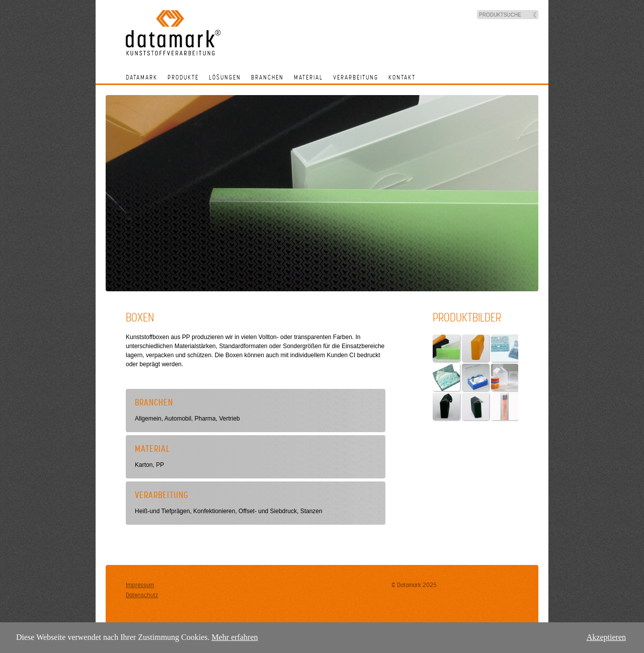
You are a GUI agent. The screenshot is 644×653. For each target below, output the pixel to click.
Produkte (183, 77)
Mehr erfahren (235, 637)
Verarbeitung (356, 77)
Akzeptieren (606, 637)
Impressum (140, 585)
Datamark (142, 77)
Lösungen (225, 77)
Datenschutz (142, 595)
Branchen (267, 77)
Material (308, 77)
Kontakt (402, 77)
